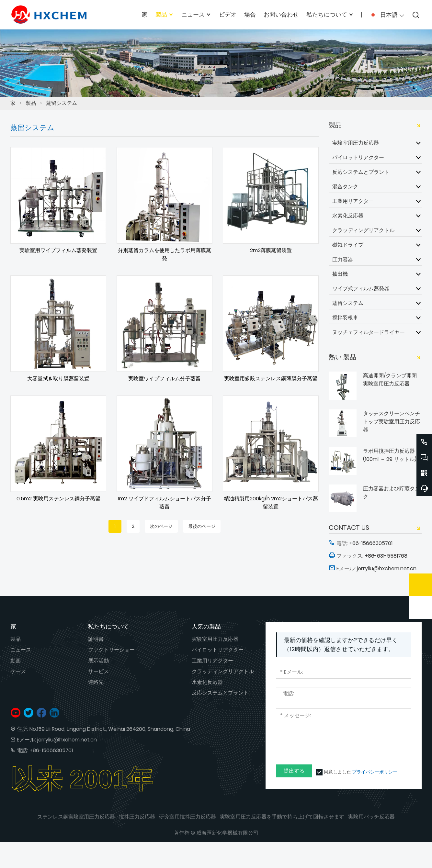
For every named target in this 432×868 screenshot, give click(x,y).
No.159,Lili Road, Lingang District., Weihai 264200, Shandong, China (110, 729)
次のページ (161, 526)
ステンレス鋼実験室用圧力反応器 (76, 817)
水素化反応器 (348, 216)
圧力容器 (343, 259)
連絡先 (96, 682)
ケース (18, 671)
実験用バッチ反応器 (371, 817)
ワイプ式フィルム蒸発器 (361, 288)
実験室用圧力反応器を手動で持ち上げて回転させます (282, 817)
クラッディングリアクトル (363, 230)
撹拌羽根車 (345, 317)
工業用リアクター (353, 201)
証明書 (96, 639)
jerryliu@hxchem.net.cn (67, 740)
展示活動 (98, 661)
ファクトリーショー (111, 650)
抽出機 (340, 274)
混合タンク (345, 186)
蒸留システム (62, 103)
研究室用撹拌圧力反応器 (188, 817)
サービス (98, 671)
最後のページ (202, 526)
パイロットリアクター (358, 157)
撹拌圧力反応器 (137, 817)
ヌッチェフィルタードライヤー (369, 332)
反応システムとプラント (361, 172)
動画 (16, 661)
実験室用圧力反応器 (356, 143)
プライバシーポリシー (375, 772)
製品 (31, 103)
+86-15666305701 (51, 750)
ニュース (21, 650)
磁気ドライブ (348, 245)
